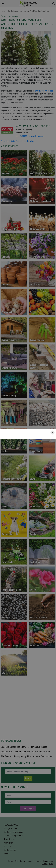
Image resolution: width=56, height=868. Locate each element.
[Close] (52, 433)
